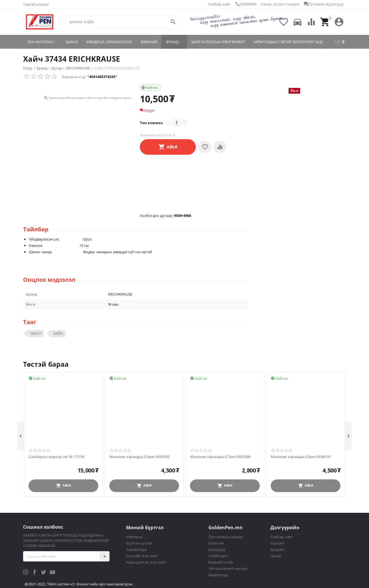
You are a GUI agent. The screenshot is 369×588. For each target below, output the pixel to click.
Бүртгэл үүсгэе (139, 543)
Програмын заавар (226, 537)
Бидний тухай (221, 562)
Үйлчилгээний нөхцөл (228, 568)
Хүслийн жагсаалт (142, 556)
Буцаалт (278, 549)
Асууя (147, 110)
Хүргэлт (277, 543)
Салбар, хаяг (219, 4)
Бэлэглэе (216, 543)
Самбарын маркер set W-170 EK (57, 457)
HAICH (36, 333)
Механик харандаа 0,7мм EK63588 (220, 457)
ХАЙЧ (58, 333)
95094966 (246, 4)
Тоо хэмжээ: (152, 123)
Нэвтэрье (134, 537)
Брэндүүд (217, 549)
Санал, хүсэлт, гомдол (280, 4)
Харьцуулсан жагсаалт (146, 562)
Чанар (276, 556)
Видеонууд (218, 575)
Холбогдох (218, 556)
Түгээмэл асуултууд (323, 4)
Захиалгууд (136, 549)
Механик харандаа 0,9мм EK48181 (301, 457)
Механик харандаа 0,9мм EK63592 (140, 457)
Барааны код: (74, 77)
